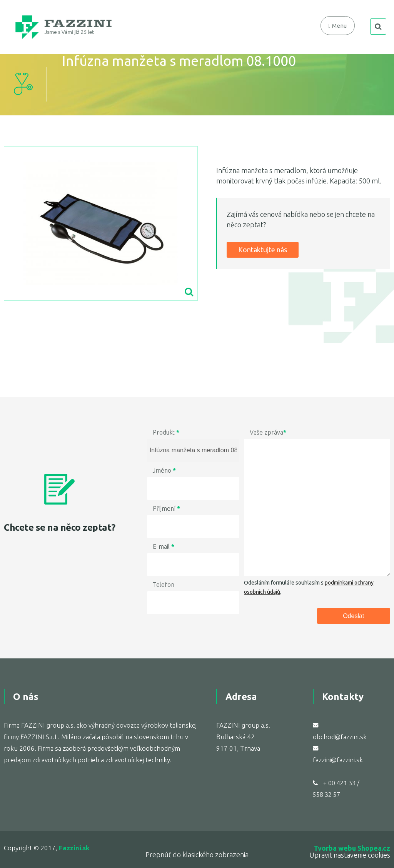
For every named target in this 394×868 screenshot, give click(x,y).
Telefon (164, 585)
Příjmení (166, 508)
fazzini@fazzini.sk (338, 760)
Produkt (166, 432)
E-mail (164, 546)
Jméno (164, 470)
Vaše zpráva (268, 432)
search (378, 27)
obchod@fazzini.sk (340, 737)
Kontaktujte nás (263, 250)
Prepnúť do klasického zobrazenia (197, 855)
